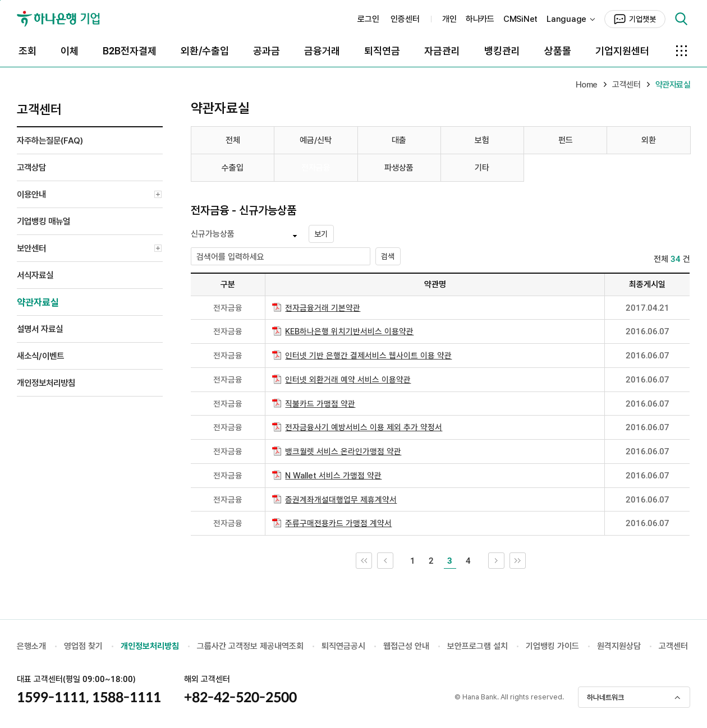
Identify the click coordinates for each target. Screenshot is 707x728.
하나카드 (480, 19)
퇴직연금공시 (343, 646)
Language (566, 19)
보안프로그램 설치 (478, 646)
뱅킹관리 (502, 51)
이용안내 (90, 196)
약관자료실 (38, 302)
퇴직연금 (382, 51)
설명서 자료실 (40, 329)
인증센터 (405, 19)
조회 (27, 51)
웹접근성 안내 (406, 646)
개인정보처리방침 (46, 383)
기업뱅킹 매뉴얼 (43, 221)
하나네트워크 (605, 697)
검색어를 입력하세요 (230, 257)
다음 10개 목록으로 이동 (504, 557)
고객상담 (31, 167)
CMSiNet (520, 19)
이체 (70, 51)
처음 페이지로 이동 (372, 557)
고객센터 (673, 646)
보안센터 (90, 250)
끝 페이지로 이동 (525, 557)
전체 (233, 140)
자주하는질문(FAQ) (50, 140)
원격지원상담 (619, 646)
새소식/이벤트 (40, 356)
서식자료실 (35, 275)
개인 (449, 19)
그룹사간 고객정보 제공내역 (243, 646)
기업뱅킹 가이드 (552, 646)
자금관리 (442, 51)
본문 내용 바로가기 (0, 0)
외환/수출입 (205, 51)
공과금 (267, 51)
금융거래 (322, 51)
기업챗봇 (642, 19)
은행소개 (31, 646)
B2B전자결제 (130, 51)
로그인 (368, 19)
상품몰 (558, 51)
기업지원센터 (622, 51)
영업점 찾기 (83, 646)
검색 (681, 19)
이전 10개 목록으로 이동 (393, 557)
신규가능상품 (213, 234)
